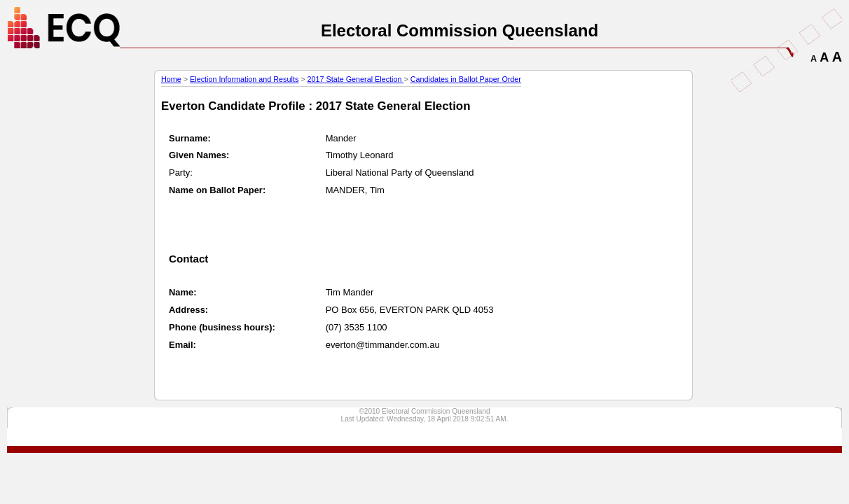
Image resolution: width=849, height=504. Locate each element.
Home (171, 79)
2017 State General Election (356, 79)
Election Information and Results (244, 79)
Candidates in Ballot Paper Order (466, 79)
